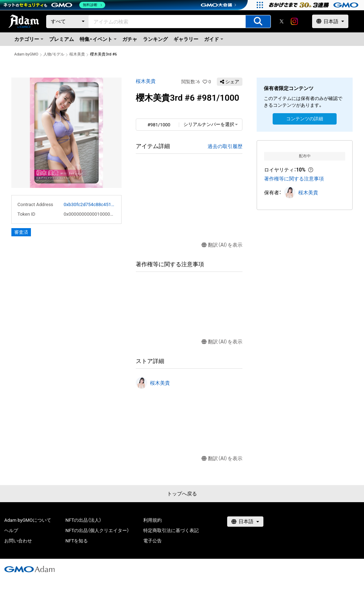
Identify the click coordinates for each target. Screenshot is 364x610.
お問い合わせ (18, 541)
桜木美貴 (77, 54)
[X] (282, 21)
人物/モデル (54, 54)
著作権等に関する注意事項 (294, 179)
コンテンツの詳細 (305, 119)
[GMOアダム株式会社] (30, 569)
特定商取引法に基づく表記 (171, 530)
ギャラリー (186, 39)
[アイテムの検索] (258, 22)
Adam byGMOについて (28, 520)
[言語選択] (330, 21)
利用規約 (152, 520)
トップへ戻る (182, 494)
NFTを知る (77, 541)
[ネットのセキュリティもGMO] (55, 5)
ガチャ (130, 39)
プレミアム (61, 39)
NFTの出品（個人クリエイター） (97, 530)
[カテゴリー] (68, 22)
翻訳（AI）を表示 (222, 245)
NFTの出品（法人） (83, 520)
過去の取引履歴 (225, 146)
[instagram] (294, 21)
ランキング (155, 39)
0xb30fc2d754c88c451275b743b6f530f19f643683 (90, 204)
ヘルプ (11, 530)
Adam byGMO (26, 54)
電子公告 (152, 541)
